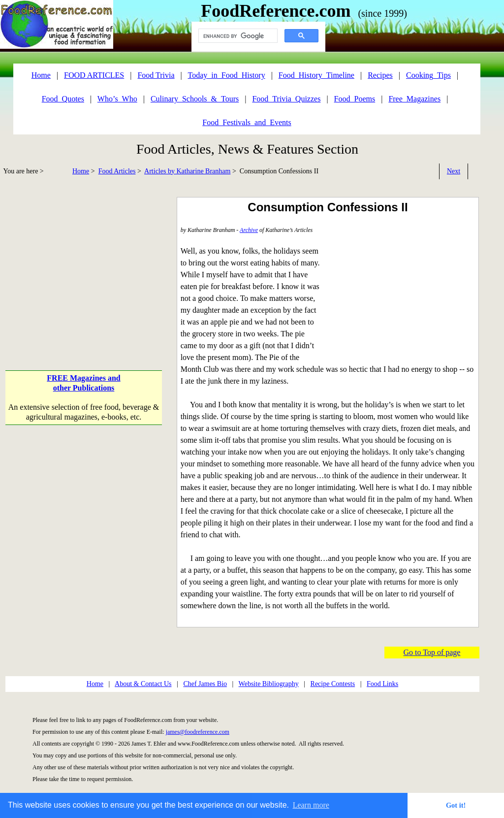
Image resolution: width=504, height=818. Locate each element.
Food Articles (117, 171)
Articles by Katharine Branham (187, 171)
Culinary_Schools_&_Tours (195, 99)
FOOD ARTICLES (94, 75)
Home (81, 171)
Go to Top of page (432, 652)
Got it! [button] (456, 805)
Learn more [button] (311, 805)
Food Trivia (156, 75)
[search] (237, 36)
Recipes (380, 75)
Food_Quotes (63, 99)
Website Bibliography (269, 684)
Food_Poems (355, 99)
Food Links (382, 684)
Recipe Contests (333, 684)
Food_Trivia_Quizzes (286, 99)
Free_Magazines (414, 99)
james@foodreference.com (198, 732)
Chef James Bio (205, 684)
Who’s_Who (117, 99)
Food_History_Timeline (316, 75)
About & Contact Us (143, 684)
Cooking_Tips (428, 75)
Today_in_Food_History (227, 75)
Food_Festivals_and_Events (247, 122)
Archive (249, 230)
